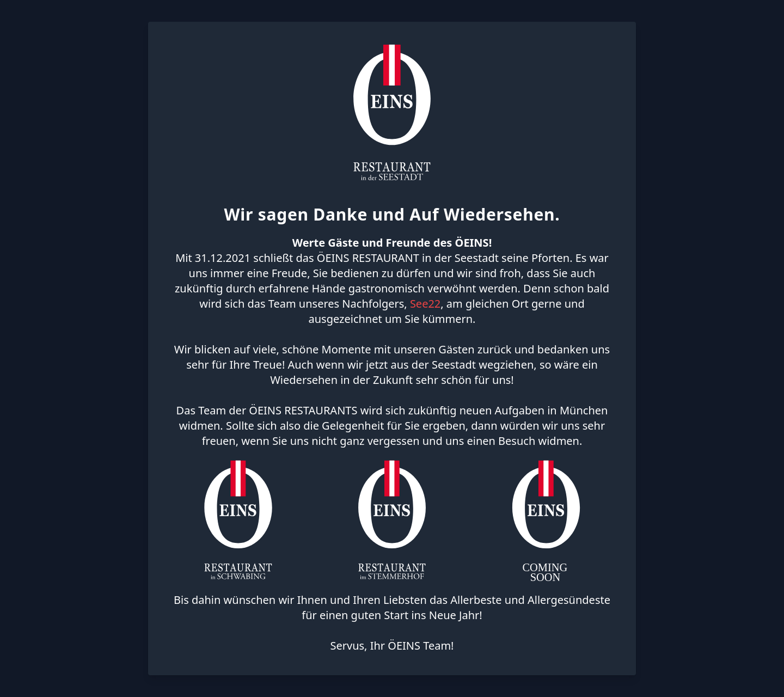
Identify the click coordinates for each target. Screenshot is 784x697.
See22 (425, 304)
